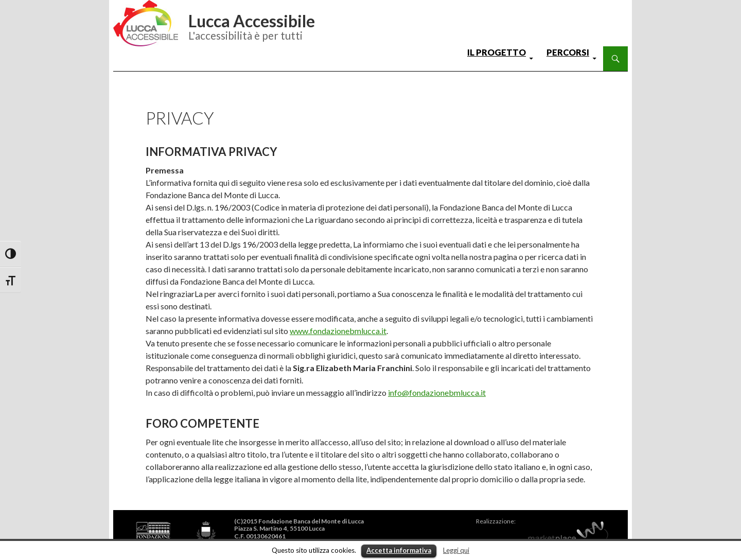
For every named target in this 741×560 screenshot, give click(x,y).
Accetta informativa (399, 550)
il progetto (497, 52)
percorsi (568, 52)
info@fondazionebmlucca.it (437, 392)
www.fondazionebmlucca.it (338, 331)
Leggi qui (456, 550)
